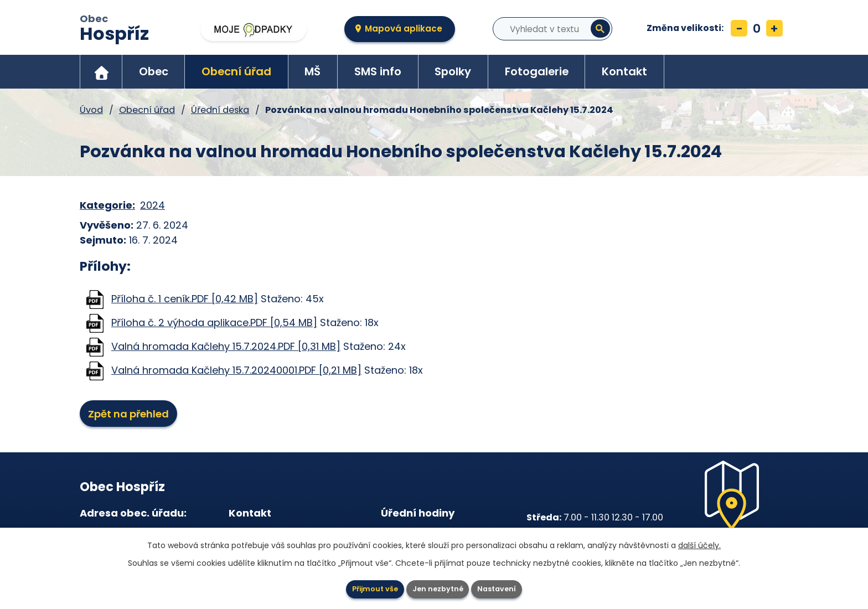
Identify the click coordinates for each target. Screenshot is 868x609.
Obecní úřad (236, 71)
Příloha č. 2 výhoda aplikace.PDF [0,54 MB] (214, 322)
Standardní (757, 28)
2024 (153, 205)
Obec (114, 29)
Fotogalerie (537, 71)
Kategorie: (107, 205)
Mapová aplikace (404, 29)
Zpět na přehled (135, 415)
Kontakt (624, 71)
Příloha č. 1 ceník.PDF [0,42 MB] (185, 299)
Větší (774, 28)
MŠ (312, 71)
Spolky (453, 71)
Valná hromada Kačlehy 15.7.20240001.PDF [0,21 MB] (236, 370)
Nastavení (512, 587)
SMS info (378, 71)
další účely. (699, 541)
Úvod (101, 72)
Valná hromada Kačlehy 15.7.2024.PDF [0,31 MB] (226, 346)
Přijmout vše (361, 587)
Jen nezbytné (438, 587)
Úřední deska (220, 110)
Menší (739, 28)
